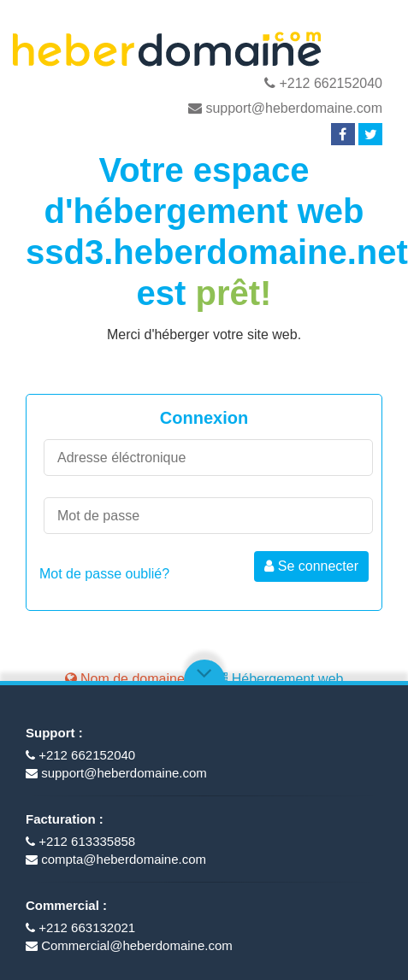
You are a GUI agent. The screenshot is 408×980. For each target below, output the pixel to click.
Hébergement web (278, 679)
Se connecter (311, 566)
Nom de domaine (125, 679)
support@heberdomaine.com (285, 108)
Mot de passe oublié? (104, 574)
